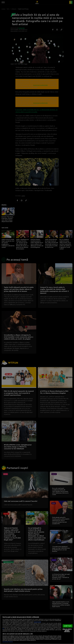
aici (3, 628)
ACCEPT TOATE (68, 626)
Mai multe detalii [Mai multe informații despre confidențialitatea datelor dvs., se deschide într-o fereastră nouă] (38, 622)
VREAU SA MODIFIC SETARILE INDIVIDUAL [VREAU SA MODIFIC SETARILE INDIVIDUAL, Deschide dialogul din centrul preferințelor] (67, 630)
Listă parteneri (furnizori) (8, 642)
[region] (37, 629)
